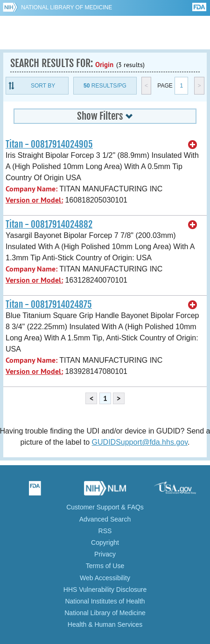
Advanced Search (105, 519)
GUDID (105, 33)
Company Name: (31, 189)
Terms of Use (105, 566)
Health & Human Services (105, 624)
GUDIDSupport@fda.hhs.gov (140, 442)
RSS (105, 531)
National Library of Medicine (66, 7)
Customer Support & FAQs (105, 507)
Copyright (105, 542)
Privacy (105, 554)
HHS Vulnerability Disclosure (105, 590)
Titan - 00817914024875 (49, 305)
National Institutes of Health (105, 601)
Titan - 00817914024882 (49, 224)
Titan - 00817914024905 (49, 144)
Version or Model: (34, 200)
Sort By (43, 86)
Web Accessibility (105, 578)
